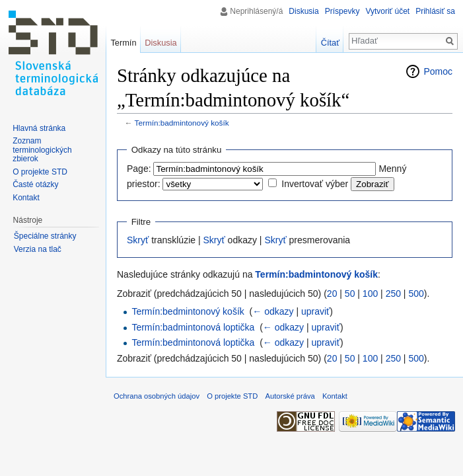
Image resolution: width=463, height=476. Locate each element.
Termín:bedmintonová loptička (193, 342)
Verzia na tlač (38, 249)
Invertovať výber (315, 184)
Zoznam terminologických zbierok (42, 150)
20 (332, 294)
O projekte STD (40, 172)
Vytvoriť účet (387, 11)
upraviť (315, 311)
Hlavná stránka (39, 128)
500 (416, 294)
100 (370, 294)
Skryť (138, 240)
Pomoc (438, 71)
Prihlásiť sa (435, 11)
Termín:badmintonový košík (182, 123)
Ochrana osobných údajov (157, 396)
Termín (123, 43)
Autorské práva (290, 396)
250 (393, 294)
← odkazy (273, 311)
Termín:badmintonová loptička (193, 327)
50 (350, 294)
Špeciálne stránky (45, 236)
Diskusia (303, 11)
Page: (139, 169)
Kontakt (26, 198)
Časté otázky (35, 184)
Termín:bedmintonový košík (188, 311)
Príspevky (342, 11)
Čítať (330, 43)
